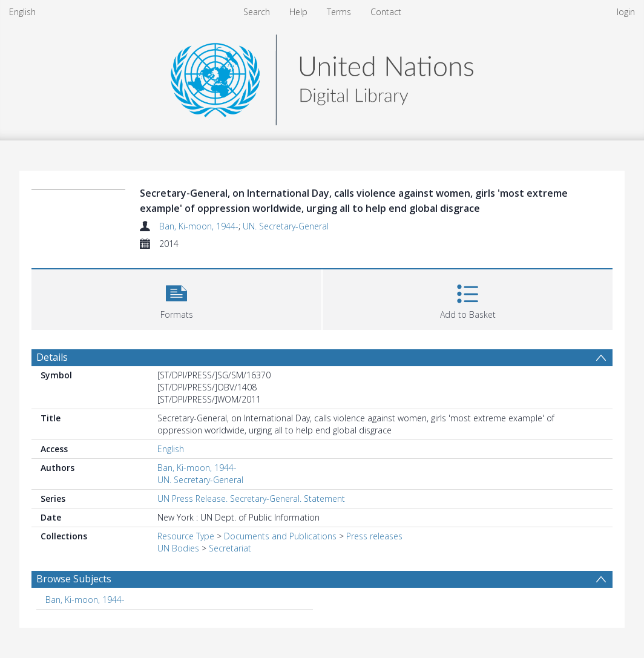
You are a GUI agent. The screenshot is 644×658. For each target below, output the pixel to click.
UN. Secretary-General (286, 226)
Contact (386, 12)
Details (52, 357)
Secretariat (230, 548)
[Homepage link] (322, 77)
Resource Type (186, 536)
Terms (339, 12)
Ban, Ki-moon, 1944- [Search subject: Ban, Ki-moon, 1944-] (85, 600)
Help (298, 12)
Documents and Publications (280, 536)
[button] (176, 298)
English (22, 12)
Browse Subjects (74, 579)
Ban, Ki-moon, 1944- (199, 226)
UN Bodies (178, 548)
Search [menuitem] (257, 12)
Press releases (374, 536)
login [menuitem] (626, 12)
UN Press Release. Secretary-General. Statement (251, 498)
